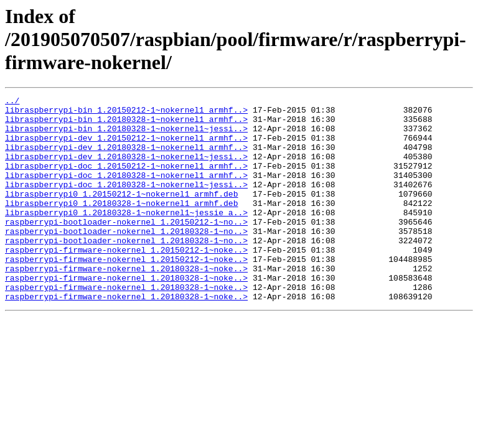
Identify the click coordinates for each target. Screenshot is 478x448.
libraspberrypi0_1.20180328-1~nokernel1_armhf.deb (121, 225)
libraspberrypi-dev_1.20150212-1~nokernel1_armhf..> (126, 147)
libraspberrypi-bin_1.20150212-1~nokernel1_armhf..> (126, 113)
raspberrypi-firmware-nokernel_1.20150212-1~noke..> (126, 281)
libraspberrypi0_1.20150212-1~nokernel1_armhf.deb (121, 214)
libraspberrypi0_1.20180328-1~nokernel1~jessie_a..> (126, 236)
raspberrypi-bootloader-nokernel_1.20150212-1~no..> (126, 248)
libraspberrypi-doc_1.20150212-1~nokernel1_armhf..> (126, 180)
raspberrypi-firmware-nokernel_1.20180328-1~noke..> (126, 304)
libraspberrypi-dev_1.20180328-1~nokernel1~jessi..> (126, 169)
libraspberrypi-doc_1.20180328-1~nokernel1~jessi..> (126, 203)
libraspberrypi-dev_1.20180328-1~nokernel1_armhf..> (126, 158)
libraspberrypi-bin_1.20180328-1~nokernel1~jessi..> (126, 136)
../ (12, 102)
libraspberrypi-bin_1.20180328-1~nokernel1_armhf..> (126, 124)
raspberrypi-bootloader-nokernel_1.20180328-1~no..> (126, 259)
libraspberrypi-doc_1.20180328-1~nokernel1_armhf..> (126, 192)
